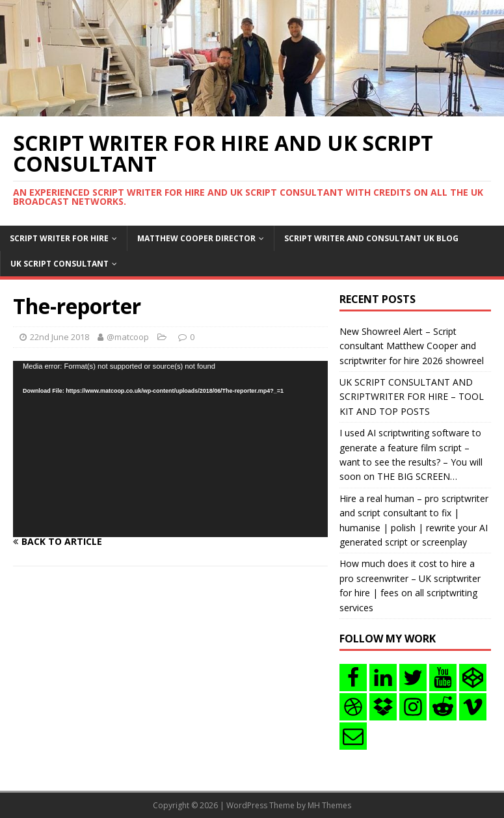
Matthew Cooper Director (196, 238)
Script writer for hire (59, 238)
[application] (170, 449)
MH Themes (329, 805)
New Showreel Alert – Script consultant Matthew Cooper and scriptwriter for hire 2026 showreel (412, 346)
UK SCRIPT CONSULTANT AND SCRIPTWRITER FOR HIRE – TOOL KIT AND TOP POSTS (412, 397)
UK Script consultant (60, 264)
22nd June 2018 (60, 337)
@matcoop (128, 337)
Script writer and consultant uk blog (371, 238)
